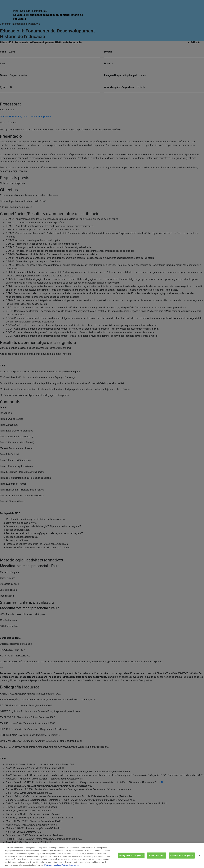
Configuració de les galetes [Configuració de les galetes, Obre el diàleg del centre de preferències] (131, 860)
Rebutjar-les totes (157, 860)
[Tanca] (199, 859)
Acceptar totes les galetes (182, 860)
